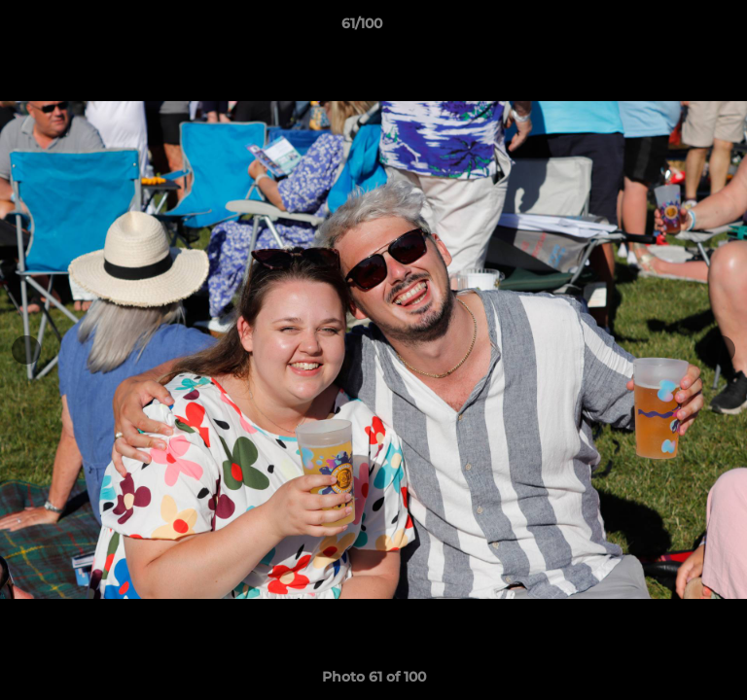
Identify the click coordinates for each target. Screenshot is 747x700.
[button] (677, 28)
